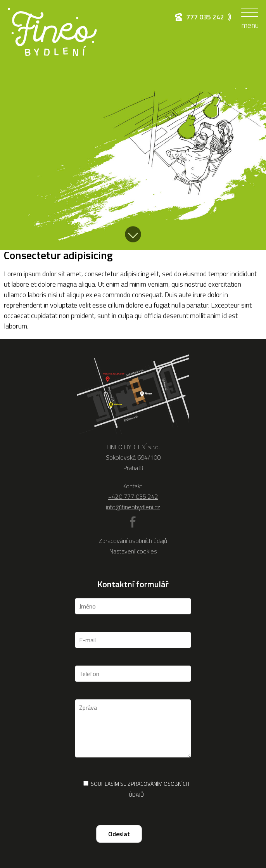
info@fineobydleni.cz (133, 507)
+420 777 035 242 (133, 496)
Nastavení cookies (133, 551)
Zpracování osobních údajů (133, 541)
